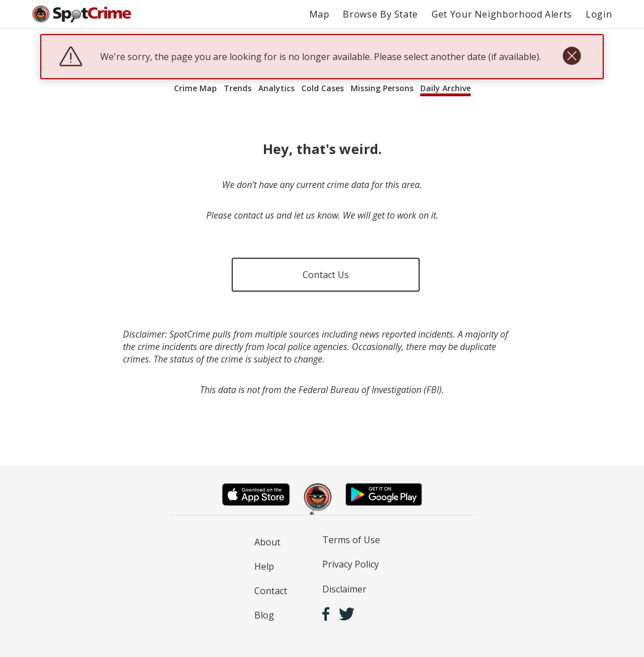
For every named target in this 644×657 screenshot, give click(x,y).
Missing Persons (382, 88)
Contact (271, 591)
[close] (572, 57)
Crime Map (195, 88)
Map (319, 14)
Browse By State (380, 14)
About (267, 542)
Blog (264, 615)
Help (264, 566)
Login (599, 14)
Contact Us (326, 275)
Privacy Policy (351, 564)
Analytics (276, 88)
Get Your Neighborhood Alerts (502, 14)
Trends (238, 88)
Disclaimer (344, 589)
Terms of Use (351, 540)
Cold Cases (323, 88)
